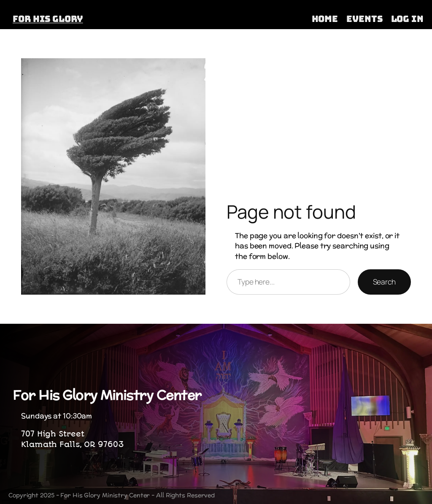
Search (384, 282)
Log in (407, 19)
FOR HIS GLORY (48, 19)
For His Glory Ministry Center (107, 395)
